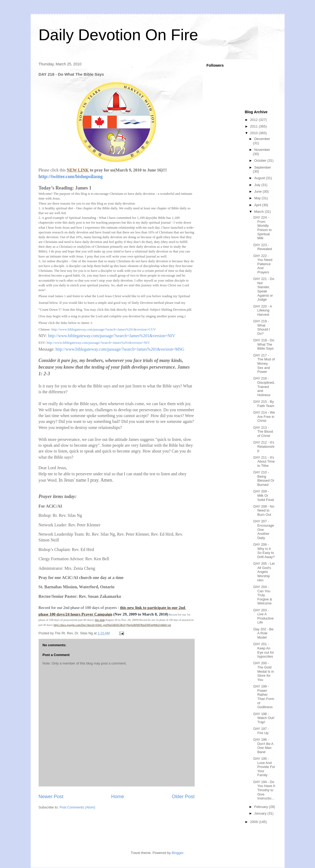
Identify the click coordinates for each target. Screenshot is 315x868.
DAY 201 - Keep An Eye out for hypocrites (264, 650)
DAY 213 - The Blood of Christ (263, 432)
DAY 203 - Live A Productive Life (263, 616)
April (258, 205)
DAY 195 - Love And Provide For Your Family (264, 767)
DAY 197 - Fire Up (261, 731)
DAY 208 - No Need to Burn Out (264, 510)
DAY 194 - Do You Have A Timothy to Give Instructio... (264, 790)
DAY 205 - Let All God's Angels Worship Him (264, 572)
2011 (255, 126)
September (263, 167)
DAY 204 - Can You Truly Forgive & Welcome (263, 595)
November (262, 150)
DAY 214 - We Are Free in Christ (264, 417)
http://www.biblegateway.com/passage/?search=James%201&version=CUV (104, 329)
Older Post (183, 797)
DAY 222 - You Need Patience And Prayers (263, 264)
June (258, 191)
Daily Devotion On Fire (118, 35)
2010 (255, 133)
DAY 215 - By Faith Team (264, 404)
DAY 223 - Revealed (263, 247)
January (261, 813)
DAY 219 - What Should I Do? (262, 327)
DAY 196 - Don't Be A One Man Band (263, 746)
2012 (255, 120)
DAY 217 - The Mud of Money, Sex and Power (264, 363)
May (258, 198)
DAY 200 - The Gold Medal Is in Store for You (264, 671)
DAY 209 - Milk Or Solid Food (264, 495)
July (258, 185)
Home (118, 797)
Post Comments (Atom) (77, 807)
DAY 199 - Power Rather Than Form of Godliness (264, 697)
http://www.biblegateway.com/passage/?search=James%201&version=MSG (120, 349)
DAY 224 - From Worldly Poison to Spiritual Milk (262, 228)
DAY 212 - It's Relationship (264, 446)
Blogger (177, 853)
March (259, 212)
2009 (255, 822)
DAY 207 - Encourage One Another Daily (264, 529)
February (262, 807)
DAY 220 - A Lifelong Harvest (263, 310)
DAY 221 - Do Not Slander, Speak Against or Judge (264, 289)
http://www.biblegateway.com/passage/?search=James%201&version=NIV (111, 336)
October (261, 161)
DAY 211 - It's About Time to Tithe (264, 462)
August (260, 178)
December (262, 139)
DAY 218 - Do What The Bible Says (264, 344)
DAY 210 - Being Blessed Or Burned (264, 478)
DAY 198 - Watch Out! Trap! (264, 718)
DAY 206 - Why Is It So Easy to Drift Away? (264, 551)
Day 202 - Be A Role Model (263, 633)
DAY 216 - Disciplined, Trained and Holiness (264, 386)
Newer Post (51, 797)
